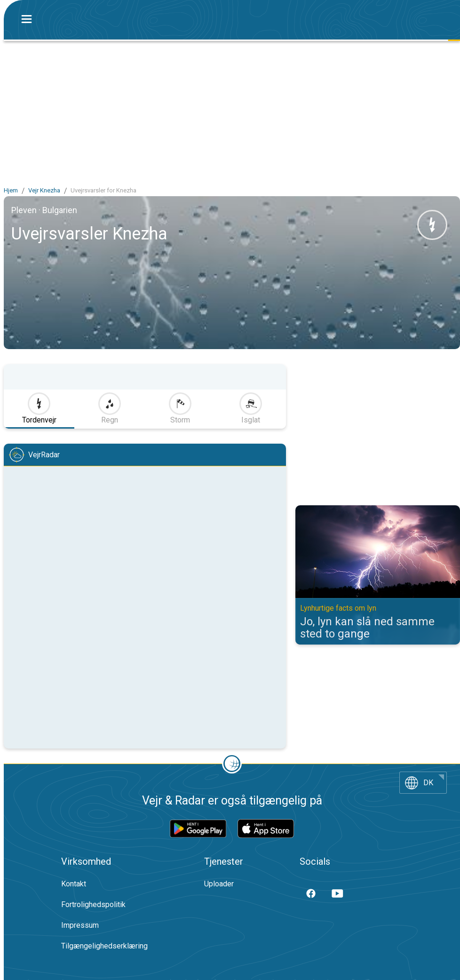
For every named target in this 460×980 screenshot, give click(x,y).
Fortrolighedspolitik (93, 904)
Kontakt (74, 884)
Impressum (80, 925)
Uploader (219, 884)
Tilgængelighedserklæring (104, 946)
